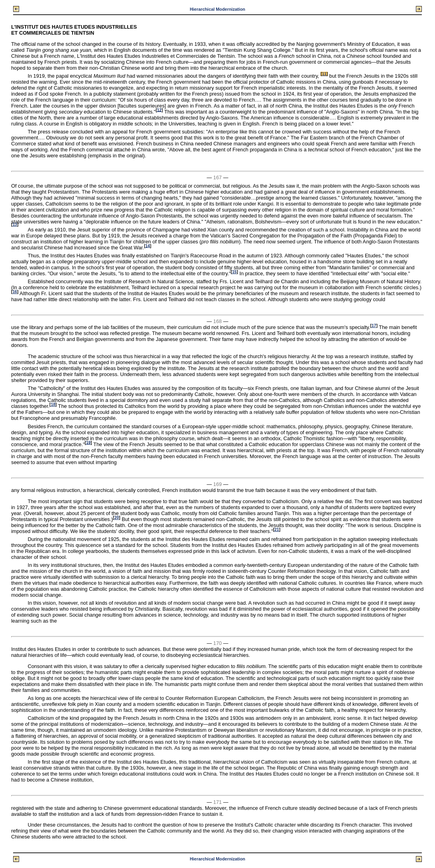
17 (374, 326)
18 (53, 405)
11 (324, 74)
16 (15, 292)
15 (234, 272)
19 (88, 442)
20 (117, 518)
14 (148, 246)
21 (277, 530)
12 (159, 110)
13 (15, 224)
